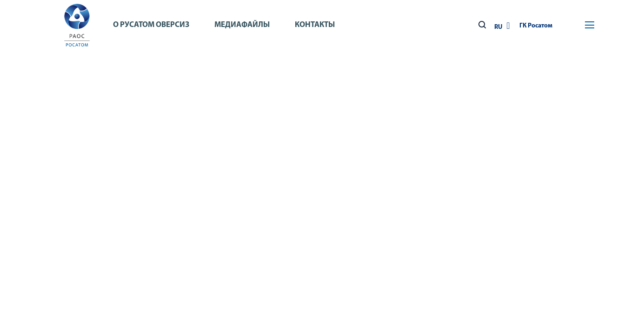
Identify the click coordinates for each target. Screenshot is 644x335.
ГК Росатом (536, 26)
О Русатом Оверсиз (151, 25)
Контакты (315, 25)
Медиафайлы (242, 25)
